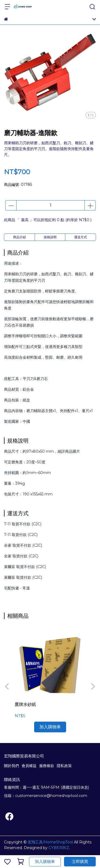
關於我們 (11, 766)
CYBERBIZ (59, 848)
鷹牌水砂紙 (25, 704)
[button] (93, 686)
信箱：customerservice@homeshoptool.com (46, 796)
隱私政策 (64, 766)
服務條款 (47, 766)
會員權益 (29, 766)
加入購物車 (45, 861)
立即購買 (80, 861)
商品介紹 (19, 237)
